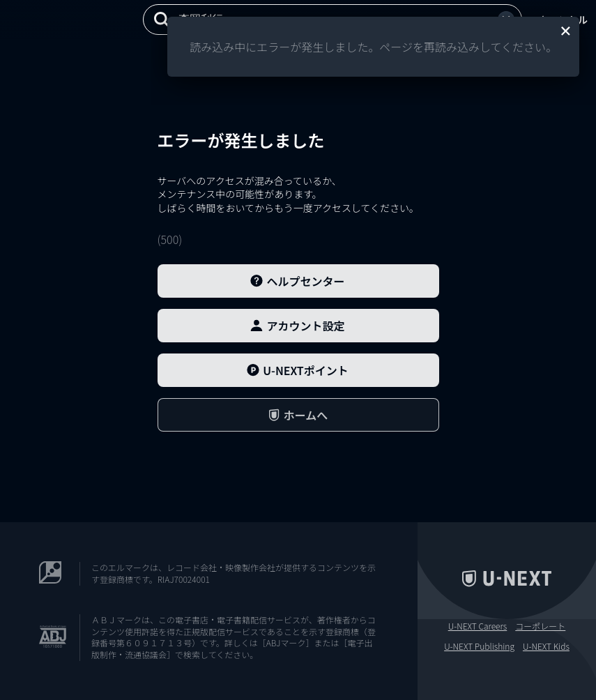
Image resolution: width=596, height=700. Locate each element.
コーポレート (540, 626)
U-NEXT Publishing (479, 646)
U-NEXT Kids (546, 646)
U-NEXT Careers (478, 626)
